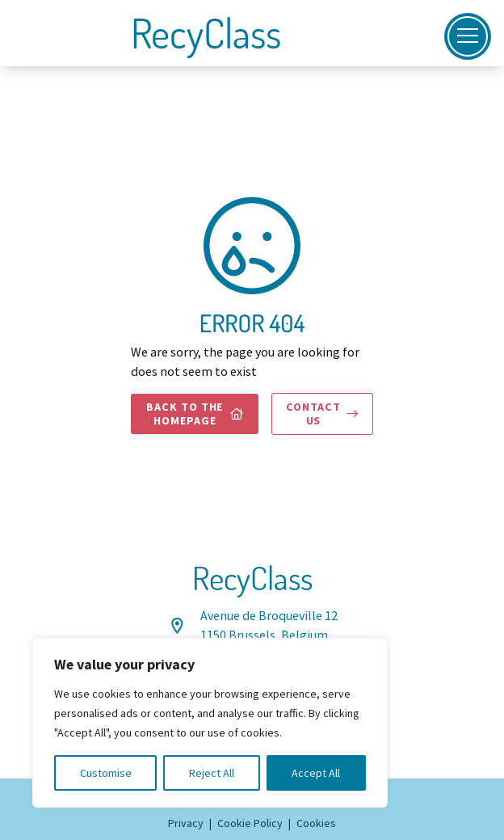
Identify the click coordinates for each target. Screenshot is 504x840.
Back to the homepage (195, 414)
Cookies (316, 823)
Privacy (186, 823)
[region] (210, 723)
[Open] (468, 36)
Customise (106, 773)
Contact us (322, 414)
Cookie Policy (250, 823)
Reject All (212, 773)
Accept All (316, 773)
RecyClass (206, 33)
